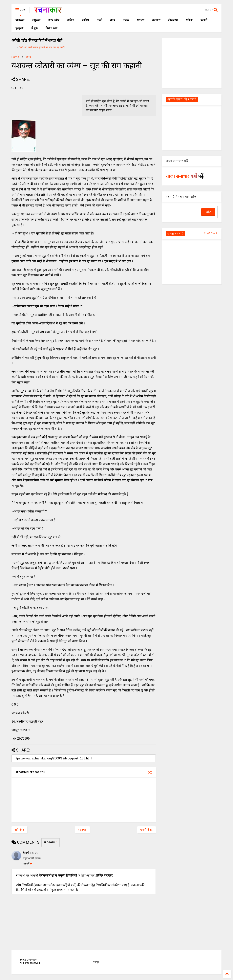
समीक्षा (189, 20)
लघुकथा (36, 20)
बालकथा (20, 20)
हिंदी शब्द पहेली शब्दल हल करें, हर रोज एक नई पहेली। (42, 47)
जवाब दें (28, 864)
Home (15, 57)
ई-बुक (34, 28)
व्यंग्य (112, 20)
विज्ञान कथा (52, 28)
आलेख (85, 20)
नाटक (126, 20)
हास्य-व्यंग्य (54, 20)
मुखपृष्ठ (96, 962)
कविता (71, 20)
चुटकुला (19, 28)
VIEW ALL (211, 233)
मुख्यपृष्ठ (82, 830)
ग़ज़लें (99, 20)
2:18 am (34, 853)
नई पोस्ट (19, 830)
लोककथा (173, 20)
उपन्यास (156, 20)
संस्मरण (140, 20)
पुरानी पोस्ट (147, 830)
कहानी (204, 20)
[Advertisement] (192, 63)
